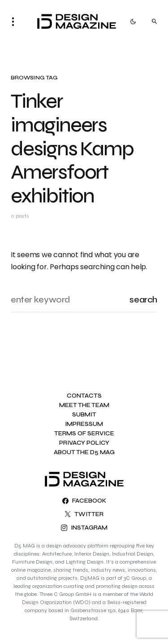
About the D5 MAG (84, 453)
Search (143, 300)
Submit (84, 415)
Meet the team (84, 405)
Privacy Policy (84, 443)
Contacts (84, 396)
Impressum (84, 424)
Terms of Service (84, 434)
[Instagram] (84, 528)
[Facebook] (84, 501)
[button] (16, 22)
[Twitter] (84, 514)
